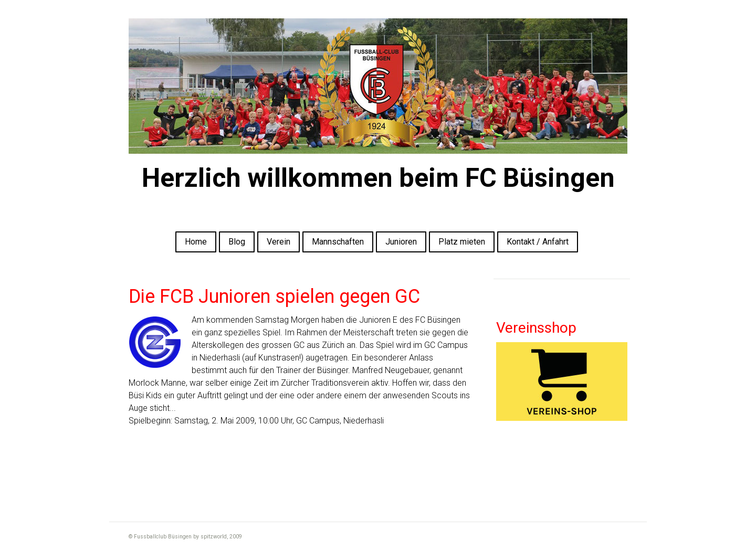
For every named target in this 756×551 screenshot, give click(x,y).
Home (196, 242)
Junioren (401, 242)
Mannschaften (338, 242)
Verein (279, 242)
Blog (237, 242)
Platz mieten (462, 242)
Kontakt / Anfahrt (538, 242)
